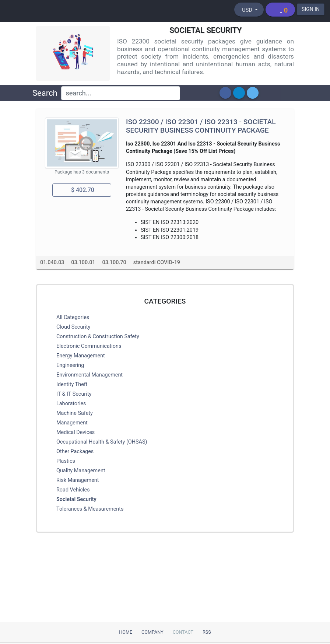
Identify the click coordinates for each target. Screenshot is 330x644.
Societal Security (76, 499)
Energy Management (81, 356)
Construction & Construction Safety (98, 337)
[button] (225, 93)
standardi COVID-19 (157, 262)
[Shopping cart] (280, 10)
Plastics (66, 461)
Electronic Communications (89, 346)
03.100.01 (83, 262)
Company (152, 632)
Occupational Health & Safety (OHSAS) (102, 442)
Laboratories (71, 404)
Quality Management (81, 471)
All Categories (73, 317)
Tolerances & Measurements (90, 509)
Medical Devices (76, 432)
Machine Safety (75, 413)
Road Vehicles (73, 490)
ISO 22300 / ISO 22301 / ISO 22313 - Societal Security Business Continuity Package (201, 126)
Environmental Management (89, 375)
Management (72, 423)
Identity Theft (72, 384)
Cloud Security (73, 327)
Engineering (70, 365)
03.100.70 (114, 262)
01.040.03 (52, 262)
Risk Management (78, 480)
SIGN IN (311, 9)
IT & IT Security (74, 394)
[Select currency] (249, 10)
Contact (183, 632)
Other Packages (75, 451)
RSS (207, 632)
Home (126, 632)
